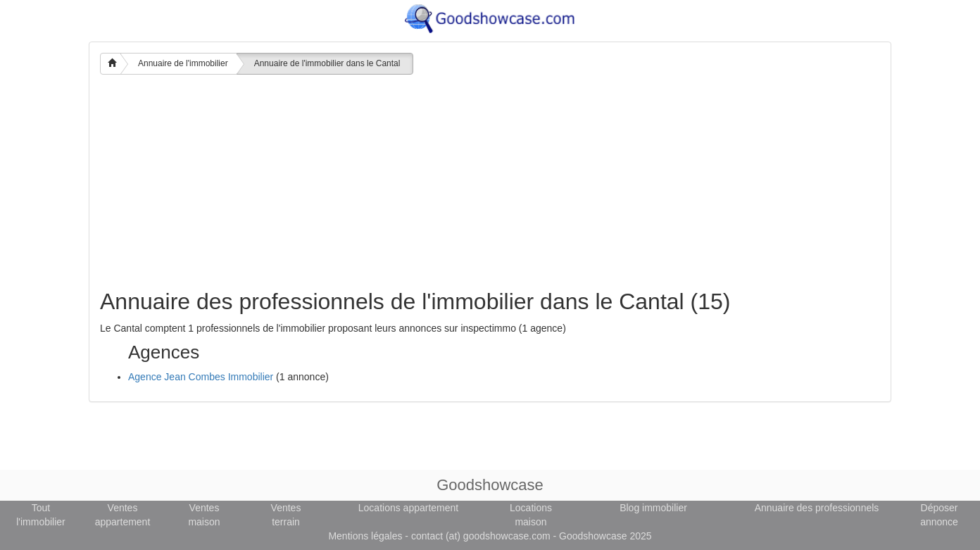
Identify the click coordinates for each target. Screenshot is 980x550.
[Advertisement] (490, 184)
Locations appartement (408, 508)
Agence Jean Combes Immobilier (201, 377)
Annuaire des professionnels (817, 508)
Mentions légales (365, 536)
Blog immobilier (653, 508)
